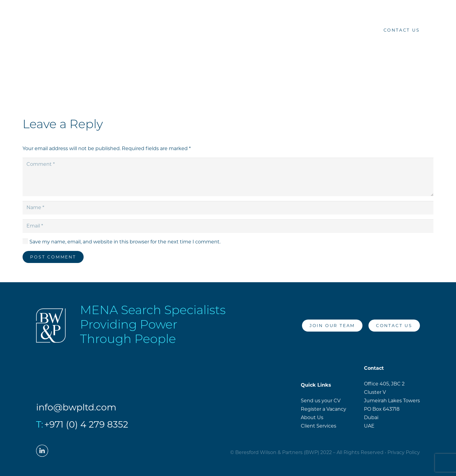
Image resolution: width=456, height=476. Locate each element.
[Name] (228, 208)
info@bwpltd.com (76, 407)
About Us (312, 417)
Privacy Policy (404, 452)
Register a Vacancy (324, 409)
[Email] (228, 226)
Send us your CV (321, 401)
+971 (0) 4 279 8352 (86, 424)
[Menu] (443, 30)
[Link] (27, 30)
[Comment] (228, 177)
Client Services (319, 426)
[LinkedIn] (364, 30)
